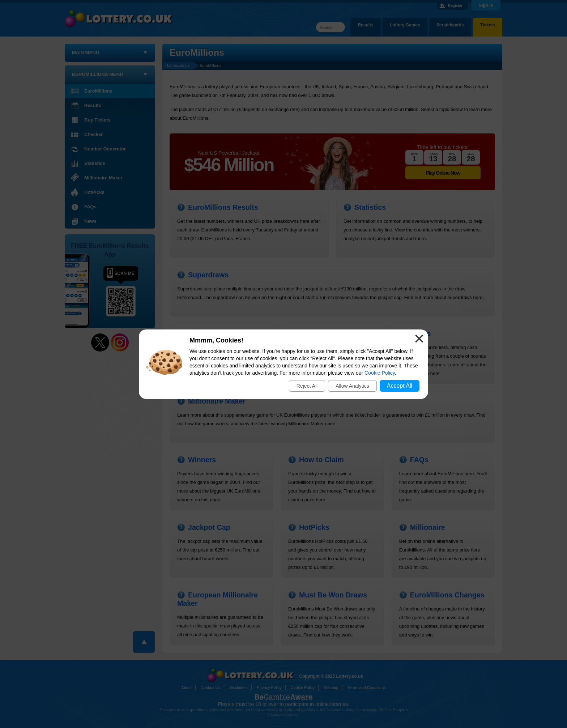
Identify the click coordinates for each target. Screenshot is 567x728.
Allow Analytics (352, 386)
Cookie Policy (380, 373)
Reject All (307, 386)
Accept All (400, 386)
